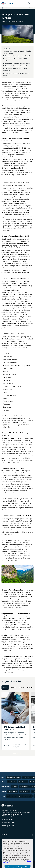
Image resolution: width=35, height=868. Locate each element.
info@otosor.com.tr (9, 823)
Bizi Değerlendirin (8, 826)
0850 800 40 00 (7, 819)
